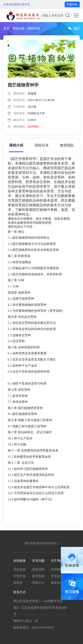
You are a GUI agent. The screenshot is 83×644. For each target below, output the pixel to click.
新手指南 (38, 576)
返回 (77, 28)
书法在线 (19, 569)
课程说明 (38, 569)
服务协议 (57, 583)
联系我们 (57, 569)
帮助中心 (38, 583)
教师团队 (67, 145)
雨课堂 (18, 583)
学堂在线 (19, 576)
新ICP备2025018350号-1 (42, 543)
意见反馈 (57, 576)
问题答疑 (72, 4)
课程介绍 (16, 145)
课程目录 (42, 145)
